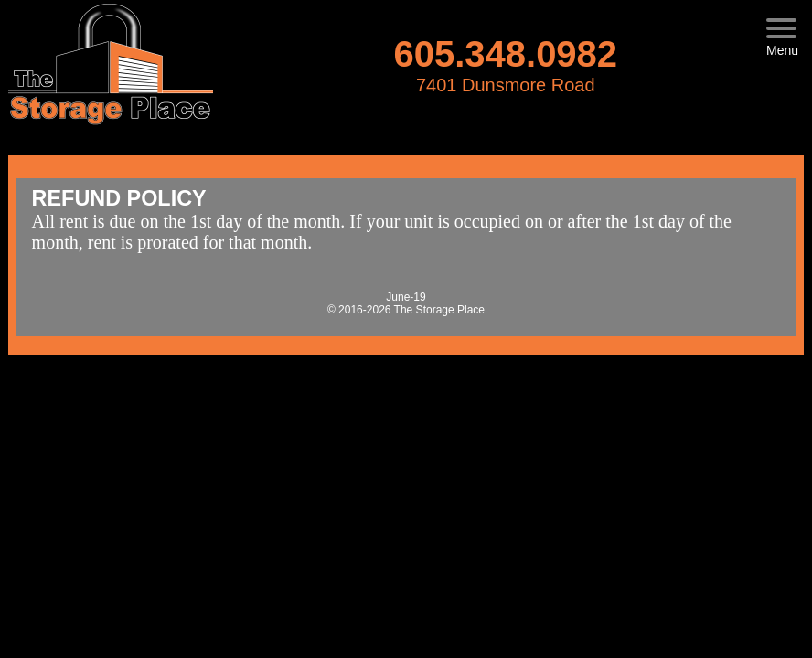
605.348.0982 (505, 54)
